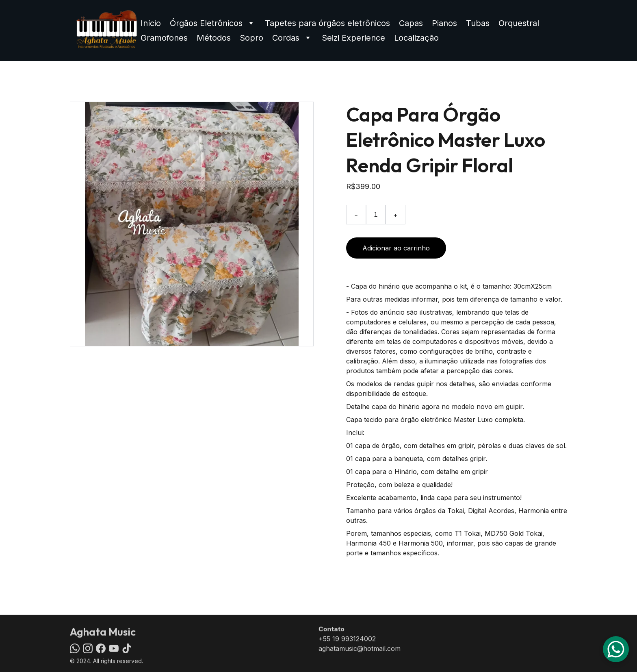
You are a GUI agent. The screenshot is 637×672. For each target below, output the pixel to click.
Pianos (444, 23)
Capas (411, 23)
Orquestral (519, 23)
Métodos (214, 38)
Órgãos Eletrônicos (206, 23)
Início (151, 23)
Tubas (478, 23)
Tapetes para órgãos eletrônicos (327, 23)
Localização (416, 38)
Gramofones (164, 38)
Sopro (251, 38)
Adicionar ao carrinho (396, 248)
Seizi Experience (353, 38)
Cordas (286, 38)
